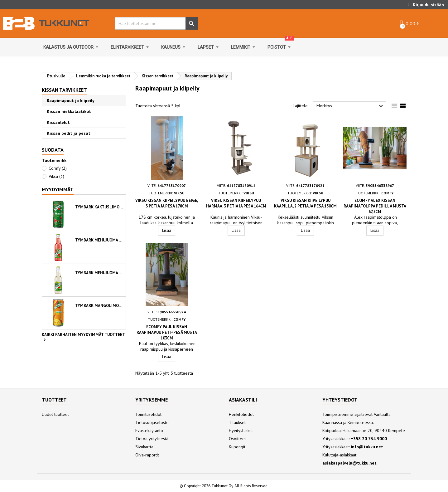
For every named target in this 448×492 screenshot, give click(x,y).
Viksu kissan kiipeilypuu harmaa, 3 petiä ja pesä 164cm (236, 203)
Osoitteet (237, 439)
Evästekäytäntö (149, 431)
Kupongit (237, 447)
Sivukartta (144, 447)
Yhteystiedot (340, 400)
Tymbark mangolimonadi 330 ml (99, 306)
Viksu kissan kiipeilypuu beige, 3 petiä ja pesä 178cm (167, 203)
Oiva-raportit (147, 455)
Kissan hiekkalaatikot (69, 111)
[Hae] (155, 23)
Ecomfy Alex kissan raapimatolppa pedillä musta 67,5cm (375, 206)
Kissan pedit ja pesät (69, 133)
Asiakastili (243, 400)
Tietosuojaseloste (152, 422)
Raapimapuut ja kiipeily (71, 100)
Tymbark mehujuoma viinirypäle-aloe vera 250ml (99, 273)
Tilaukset (237, 422)
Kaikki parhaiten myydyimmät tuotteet (83, 338)
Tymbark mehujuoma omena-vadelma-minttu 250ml (99, 240)
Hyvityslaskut (241, 431)
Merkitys (351, 106)
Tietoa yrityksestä (152, 439)
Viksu (56, 176)
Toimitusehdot (148, 414)
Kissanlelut (58, 122)
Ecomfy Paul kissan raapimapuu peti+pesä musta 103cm (167, 332)
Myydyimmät (58, 189)
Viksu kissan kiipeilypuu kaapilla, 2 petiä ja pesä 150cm (305, 203)
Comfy (58, 168)
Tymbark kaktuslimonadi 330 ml (99, 207)
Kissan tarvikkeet (64, 90)
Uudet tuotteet (55, 414)
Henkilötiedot (241, 414)
